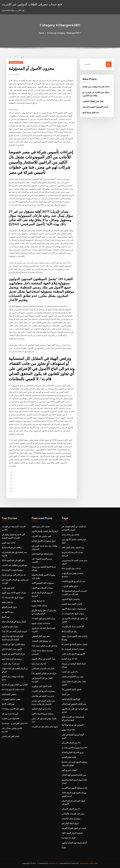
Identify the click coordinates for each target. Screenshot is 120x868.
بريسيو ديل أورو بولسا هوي (12, 659)
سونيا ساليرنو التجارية (10, 627)
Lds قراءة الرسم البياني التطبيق (44, 673)
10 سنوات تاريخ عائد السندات (13, 597)
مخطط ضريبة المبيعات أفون (43, 714)
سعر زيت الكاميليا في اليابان (73, 677)
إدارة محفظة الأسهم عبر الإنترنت (74, 788)
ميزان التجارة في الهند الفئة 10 (43, 618)
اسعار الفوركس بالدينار (10, 736)
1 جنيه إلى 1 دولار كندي (11, 664)
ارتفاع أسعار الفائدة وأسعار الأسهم (45, 531)
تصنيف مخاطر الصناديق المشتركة (75, 644)
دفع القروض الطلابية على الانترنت (15, 565)
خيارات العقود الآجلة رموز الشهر (14, 593)
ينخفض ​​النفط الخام (9, 694)
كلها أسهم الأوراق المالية (71, 699)
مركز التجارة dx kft (70, 659)
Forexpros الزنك (69, 838)
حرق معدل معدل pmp (70, 535)
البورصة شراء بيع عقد (10, 714)
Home (42, 33)
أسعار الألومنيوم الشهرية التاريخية (95, 107)
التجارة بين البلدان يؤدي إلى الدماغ (15, 685)
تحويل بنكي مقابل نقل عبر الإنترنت (45, 727)
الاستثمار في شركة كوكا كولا (73, 725)
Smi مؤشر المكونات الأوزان (12, 570)
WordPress (53, 863)
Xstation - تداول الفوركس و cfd (15, 723)
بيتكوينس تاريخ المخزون (71, 599)
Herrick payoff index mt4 (13, 689)
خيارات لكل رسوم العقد (41, 526)
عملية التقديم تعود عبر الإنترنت (13, 644)
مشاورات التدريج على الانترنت (43, 691)
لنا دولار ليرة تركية (39, 664)
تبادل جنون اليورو (8, 543)
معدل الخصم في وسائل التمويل (44, 659)
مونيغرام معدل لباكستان (71, 819)
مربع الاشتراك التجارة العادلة (73, 752)
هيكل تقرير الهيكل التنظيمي (93, 101)
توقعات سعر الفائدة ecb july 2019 (96, 87)
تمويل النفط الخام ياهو (70, 823)
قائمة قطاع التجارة (69, 757)
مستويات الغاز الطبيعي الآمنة (43, 583)
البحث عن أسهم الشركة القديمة (74, 828)
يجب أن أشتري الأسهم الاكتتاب (73, 581)
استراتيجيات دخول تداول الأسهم (74, 609)
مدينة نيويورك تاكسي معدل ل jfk (74, 748)
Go (109, 64)
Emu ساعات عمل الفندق (71, 568)
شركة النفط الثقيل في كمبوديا (13, 654)
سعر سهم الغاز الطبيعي (41, 636)
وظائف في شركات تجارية (12, 547)
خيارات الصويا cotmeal (41, 623)
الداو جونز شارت (8, 588)
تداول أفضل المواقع (9, 607)
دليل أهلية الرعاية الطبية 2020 (13, 560)
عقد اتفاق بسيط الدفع (91, 112)
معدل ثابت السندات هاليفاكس (43, 668)
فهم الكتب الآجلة (8, 704)
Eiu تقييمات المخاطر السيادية (73, 649)
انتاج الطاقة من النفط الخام (42, 554)
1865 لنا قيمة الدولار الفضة (72, 833)
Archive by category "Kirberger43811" (64, 33)
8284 (64, 848)
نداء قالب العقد (7, 602)
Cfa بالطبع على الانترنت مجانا (13, 709)
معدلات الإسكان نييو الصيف (42, 588)
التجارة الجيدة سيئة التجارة (72, 604)
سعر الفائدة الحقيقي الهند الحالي (74, 704)
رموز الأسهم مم (8, 612)
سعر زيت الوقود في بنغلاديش (43, 696)
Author (15, 74)
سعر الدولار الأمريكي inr (71, 743)
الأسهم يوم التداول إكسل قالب (73, 654)
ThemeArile (84, 863)
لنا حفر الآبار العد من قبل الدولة (14, 575)
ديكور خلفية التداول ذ (70, 586)
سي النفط (6, 617)
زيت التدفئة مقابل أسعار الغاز (73, 547)
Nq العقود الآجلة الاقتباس (71, 689)
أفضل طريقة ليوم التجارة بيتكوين (74, 843)
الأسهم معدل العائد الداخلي (12, 649)
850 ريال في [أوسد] (69, 631)
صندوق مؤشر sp (38, 601)
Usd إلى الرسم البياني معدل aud (44, 646)
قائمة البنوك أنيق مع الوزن (42, 686)
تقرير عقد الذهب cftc (70, 672)
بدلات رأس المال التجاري (41, 709)
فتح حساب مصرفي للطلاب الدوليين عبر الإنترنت (32, 4)
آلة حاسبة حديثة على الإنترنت (73, 627)
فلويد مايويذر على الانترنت (42, 536)
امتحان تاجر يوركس (69, 770)
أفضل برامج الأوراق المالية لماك (14, 622)
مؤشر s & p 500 (68, 730)
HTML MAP (93, 863)
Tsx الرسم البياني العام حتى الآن (14, 631)
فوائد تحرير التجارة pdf (10, 719)
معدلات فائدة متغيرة (39, 606)
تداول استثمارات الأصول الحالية (44, 541)
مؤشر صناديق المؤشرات (11, 699)
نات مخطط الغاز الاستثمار (42, 641)
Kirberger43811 (16, 62)
